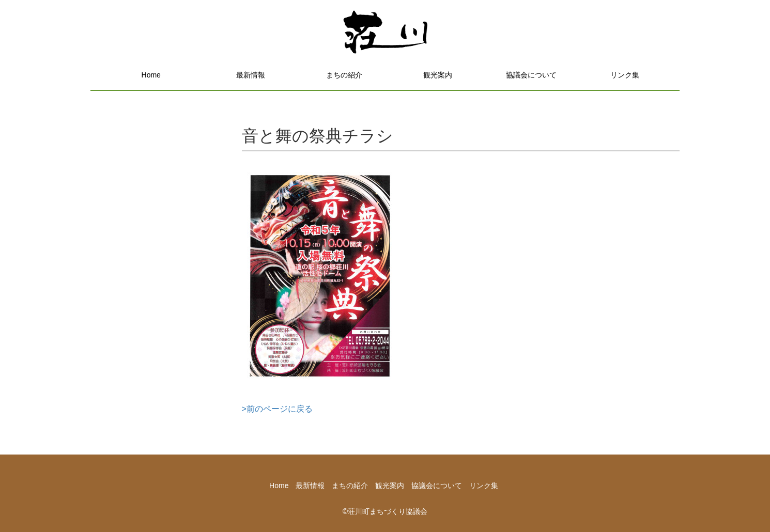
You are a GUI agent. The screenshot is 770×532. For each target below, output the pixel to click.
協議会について (531, 75)
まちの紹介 (344, 75)
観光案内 (438, 75)
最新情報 (251, 75)
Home (151, 75)
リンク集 (625, 75)
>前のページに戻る (277, 409)
